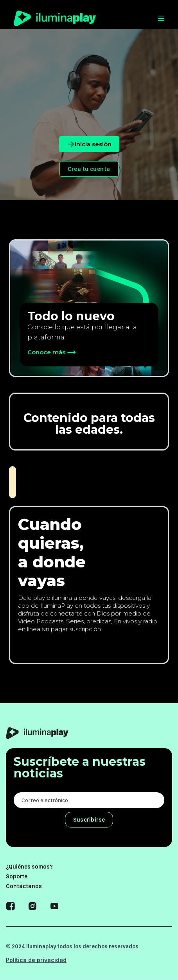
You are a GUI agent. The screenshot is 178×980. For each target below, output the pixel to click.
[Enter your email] (89, 800)
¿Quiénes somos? (29, 867)
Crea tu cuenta (89, 169)
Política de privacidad (36, 960)
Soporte (17, 876)
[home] (55, 18)
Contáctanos (24, 886)
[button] (115, 18)
